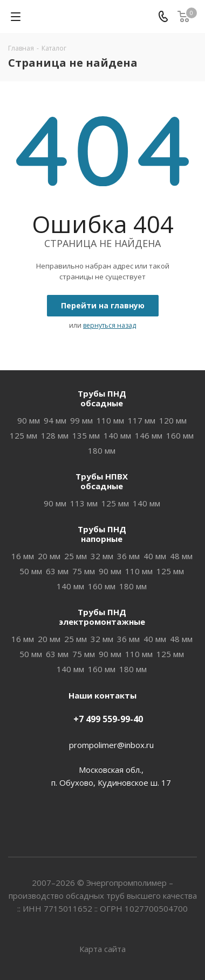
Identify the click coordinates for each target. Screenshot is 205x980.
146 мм (149, 435)
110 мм (110, 420)
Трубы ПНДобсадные (102, 398)
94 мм (55, 420)
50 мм (31, 571)
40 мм (155, 556)
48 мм (181, 556)
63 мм (57, 571)
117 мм (142, 420)
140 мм (117, 435)
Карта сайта (102, 949)
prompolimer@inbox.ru (111, 745)
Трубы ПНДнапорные (102, 534)
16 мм (23, 556)
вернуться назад (110, 325)
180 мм (102, 450)
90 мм (29, 420)
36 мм (128, 556)
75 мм (84, 571)
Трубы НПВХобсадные (102, 481)
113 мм (84, 503)
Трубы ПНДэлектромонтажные (102, 617)
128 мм (55, 435)
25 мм (76, 556)
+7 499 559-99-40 (108, 719)
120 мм (173, 420)
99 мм (81, 420)
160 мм (180, 435)
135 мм (86, 435)
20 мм (49, 556)
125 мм (23, 435)
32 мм (102, 556)
